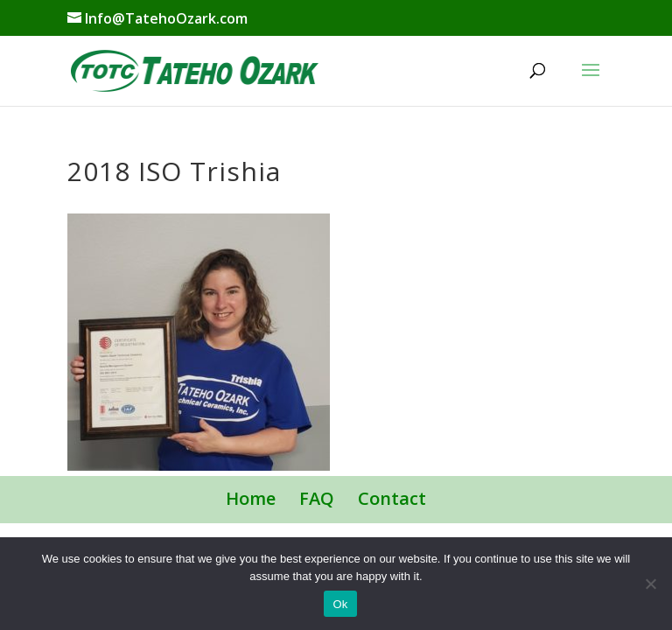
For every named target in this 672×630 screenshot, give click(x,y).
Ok (340, 604)
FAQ (317, 498)
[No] (650, 584)
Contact (392, 498)
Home (251, 498)
